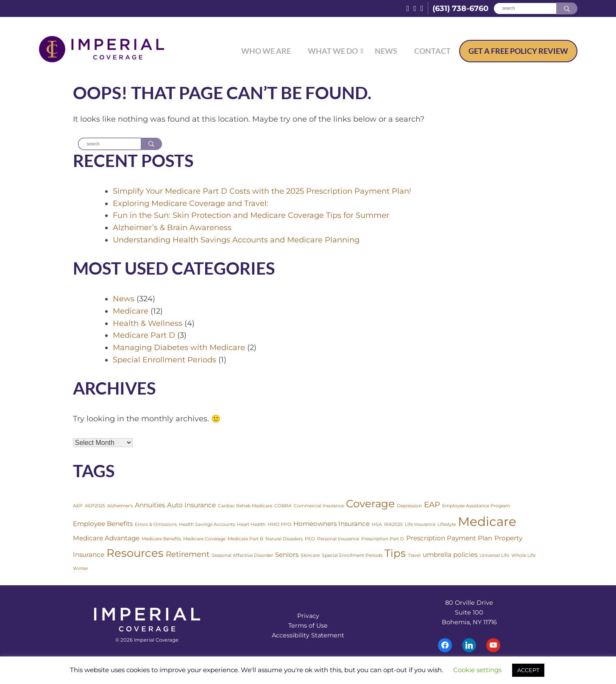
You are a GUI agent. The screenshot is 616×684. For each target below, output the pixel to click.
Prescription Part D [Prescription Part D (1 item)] (383, 539)
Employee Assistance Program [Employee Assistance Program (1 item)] (476, 506)
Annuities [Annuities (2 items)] (150, 505)
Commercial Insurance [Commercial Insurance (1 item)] (319, 506)
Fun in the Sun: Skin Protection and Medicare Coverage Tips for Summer (251, 216)
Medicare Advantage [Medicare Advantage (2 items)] (106, 538)
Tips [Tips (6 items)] (395, 553)
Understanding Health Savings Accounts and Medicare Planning (236, 240)
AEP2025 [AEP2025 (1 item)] (95, 506)
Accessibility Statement (308, 636)
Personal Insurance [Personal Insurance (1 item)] (338, 539)
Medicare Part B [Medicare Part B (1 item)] (245, 539)
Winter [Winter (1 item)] (81, 569)
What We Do (333, 51)
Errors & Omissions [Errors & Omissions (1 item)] (156, 525)
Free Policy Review (518, 51)
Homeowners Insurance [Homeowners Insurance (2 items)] (332, 524)
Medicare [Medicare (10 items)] (487, 522)
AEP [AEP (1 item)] (78, 506)
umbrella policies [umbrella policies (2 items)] (450, 555)
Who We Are (266, 51)
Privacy (308, 616)
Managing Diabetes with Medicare (179, 348)
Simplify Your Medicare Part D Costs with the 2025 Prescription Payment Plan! (262, 192)
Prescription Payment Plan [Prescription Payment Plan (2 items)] (449, 538)
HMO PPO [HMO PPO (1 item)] (279, 525)
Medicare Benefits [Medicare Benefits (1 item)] (161, 539)
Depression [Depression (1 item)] (409, 506)
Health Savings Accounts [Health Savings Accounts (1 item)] (207, 525)
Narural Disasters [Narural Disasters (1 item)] (284, 539)
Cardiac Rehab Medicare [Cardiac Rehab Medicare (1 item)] (245, 506)
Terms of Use (308, 626)
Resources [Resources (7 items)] (135, 553)
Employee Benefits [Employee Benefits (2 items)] (103, 524)
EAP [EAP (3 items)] (432, 505)
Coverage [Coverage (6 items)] (370, 504)
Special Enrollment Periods (164, 360)
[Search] (525, 9)
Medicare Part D (144, 336)
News (386, 51)
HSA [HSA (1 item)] (377, 525)
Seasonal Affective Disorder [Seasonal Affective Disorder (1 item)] (242, 556)
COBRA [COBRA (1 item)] (283, 506)
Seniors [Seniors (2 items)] (287, 555)
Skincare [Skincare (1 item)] (310, 556)
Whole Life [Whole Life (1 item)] (523, 556)
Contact (432, 51)
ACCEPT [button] (528, 670)
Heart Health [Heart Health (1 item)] (251, 525)
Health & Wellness (148, 323)
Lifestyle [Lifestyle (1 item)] (447, 525)
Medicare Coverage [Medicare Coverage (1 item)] (204, 539)
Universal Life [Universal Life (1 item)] (494, 556)
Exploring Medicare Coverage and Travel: (191, 203)
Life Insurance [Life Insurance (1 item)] (420, 525)
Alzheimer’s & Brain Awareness (172, 228)
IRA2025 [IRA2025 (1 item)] (393, 525)
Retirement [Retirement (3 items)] (188, 555)
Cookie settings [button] (477, 670)
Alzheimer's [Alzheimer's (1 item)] (120, 506)
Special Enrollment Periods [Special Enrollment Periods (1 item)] (352, 556)
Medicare (131, 311)
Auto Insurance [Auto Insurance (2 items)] (191, 505)
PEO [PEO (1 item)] (310, 539)
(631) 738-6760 (460, 8)
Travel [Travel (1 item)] (414, 556)
